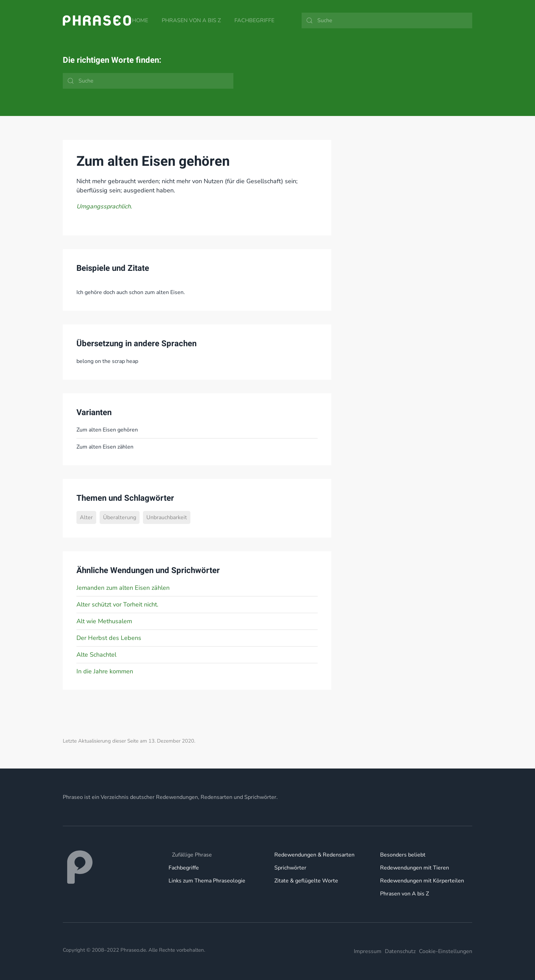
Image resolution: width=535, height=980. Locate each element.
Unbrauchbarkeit (167, 517)
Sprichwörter (290, 868)
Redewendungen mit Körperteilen (422, 881)
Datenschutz (400, 951)
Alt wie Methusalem (104, 621)
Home (140, 20)
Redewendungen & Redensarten (314, 855)
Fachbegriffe (254, 20)
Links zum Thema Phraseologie (207, 881)
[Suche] (387, 20)
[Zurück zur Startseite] (97, 20)
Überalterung (120, 517)
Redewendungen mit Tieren (415, 868)
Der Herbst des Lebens (109, 638)
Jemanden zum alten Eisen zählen (123, 588)
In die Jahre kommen (105, 671)
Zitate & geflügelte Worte (306, 881)
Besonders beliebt (403, 855)
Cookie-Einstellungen (446, 951)
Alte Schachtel (96, 655)
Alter (86, 517)
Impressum (368, 951)
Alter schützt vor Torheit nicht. (117, 604)
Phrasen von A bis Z (191, 20)
